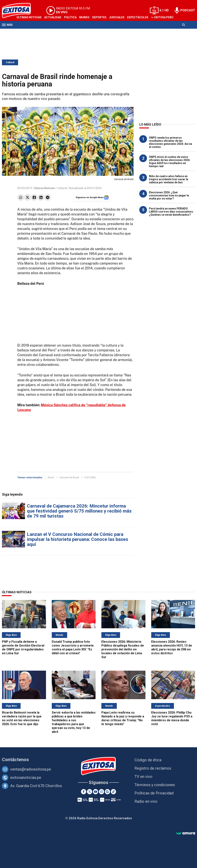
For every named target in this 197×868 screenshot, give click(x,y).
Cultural (10, 62)
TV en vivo (143, 777)
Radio (39, 32)
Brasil (51, 477)
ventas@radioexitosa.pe (31, 769)
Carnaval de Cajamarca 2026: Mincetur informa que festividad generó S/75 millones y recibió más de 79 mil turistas (79, 511)
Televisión (24, 32)
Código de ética (148, 760)
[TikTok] (113, 792)
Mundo (84, 17)
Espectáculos (138, 17)
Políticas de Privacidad (154, 793)
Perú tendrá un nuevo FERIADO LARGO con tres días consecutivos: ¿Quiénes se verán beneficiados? (171, 212)
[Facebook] (84, 792)
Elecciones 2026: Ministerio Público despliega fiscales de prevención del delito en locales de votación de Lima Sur (123, 649)
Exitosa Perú (164, 17)
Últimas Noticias (29, 17)
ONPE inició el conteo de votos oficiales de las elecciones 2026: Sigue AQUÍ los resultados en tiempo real (170, 162)
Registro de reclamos (153, 768)
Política (70, 17)
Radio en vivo (146, 801)
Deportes (99, 17)
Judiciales (117, 17)
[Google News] (107, 792)
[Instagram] (101, 792)
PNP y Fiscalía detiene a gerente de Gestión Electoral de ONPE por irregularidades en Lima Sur (23, 647)
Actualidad (53, 17)
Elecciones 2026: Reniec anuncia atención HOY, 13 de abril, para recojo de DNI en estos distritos (172, 647)
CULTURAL (90, 477)
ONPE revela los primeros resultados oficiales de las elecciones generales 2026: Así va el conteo (170, 142)
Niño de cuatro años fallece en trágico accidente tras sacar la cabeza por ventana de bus (169, 179)
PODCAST (188, 10)
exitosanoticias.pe (26, 778)
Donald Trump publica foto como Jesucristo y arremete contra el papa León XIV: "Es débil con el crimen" (73, 647)
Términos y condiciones (155, 785)
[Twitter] (90, 792)
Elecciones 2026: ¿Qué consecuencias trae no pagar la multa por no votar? (169, 195)
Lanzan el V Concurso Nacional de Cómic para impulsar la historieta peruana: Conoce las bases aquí (78, 539)
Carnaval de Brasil (69, 477)
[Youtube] (96, 792)
